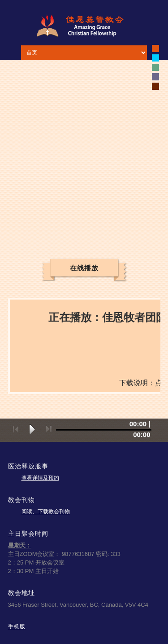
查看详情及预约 (40, 478)
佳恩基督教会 (84, 26)
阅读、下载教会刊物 (46, 512)
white (155, 58)
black (155, 49)
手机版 (17, 626)
